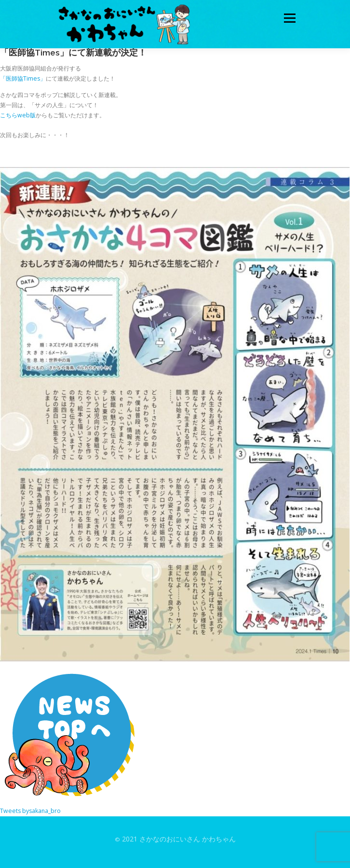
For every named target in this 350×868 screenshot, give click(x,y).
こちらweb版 (18, 115)
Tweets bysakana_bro (30, 811)
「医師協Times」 (23, 78)
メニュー (289, 18)
